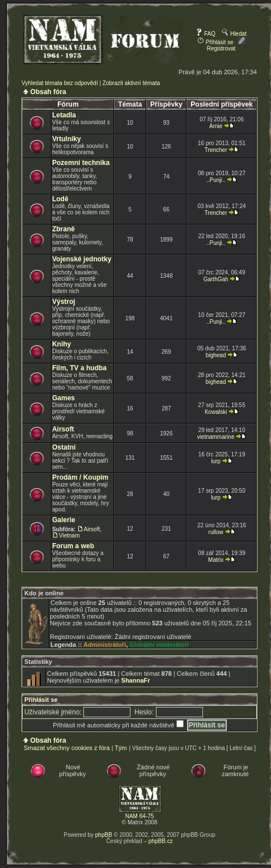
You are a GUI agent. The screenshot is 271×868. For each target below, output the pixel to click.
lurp (216, 461)
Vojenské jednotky (82, 259)
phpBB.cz (161, 841)
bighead (216, 355)
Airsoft (63, 429)
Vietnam (69, 535)
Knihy (62, 344)
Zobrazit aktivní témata (131, 83)
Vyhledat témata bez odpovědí (60, 83)
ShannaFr (136, 680)
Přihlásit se (215, 42)
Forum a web (73, 546)
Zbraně (63, 229)
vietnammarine (216, 437)
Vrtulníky (67, 139)
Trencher (216, 150)
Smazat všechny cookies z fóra (67, 748)
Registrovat (226, 45)
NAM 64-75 (140, 816)
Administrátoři (105, 645)
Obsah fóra (48, 92)
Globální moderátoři (160, 645)
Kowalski (216, 412)
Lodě (60, 199)
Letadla (64, 115)
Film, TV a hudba (79, 368)
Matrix (216, 560)
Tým (120, 748)
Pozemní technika (81, 163)
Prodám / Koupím (80, 477)
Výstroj (64, 302)
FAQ (206, 34)
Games (63, 398)
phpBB (104, 835)
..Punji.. (216, 180)
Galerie (64, 520)
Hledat (234, 34)
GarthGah (216, 279)
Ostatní (64, 447)
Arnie (216, 126)
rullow (216, 532)
